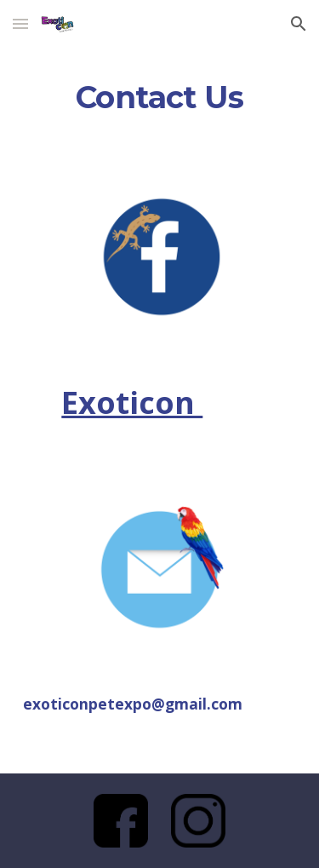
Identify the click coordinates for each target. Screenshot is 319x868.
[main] (160, 98)
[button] (20, 23)
